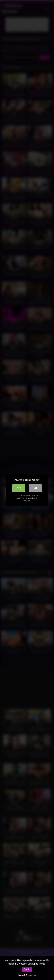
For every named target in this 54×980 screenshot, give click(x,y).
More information (27, 975)
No (35, 488)
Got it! (27, 969)
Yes (19, 488)
